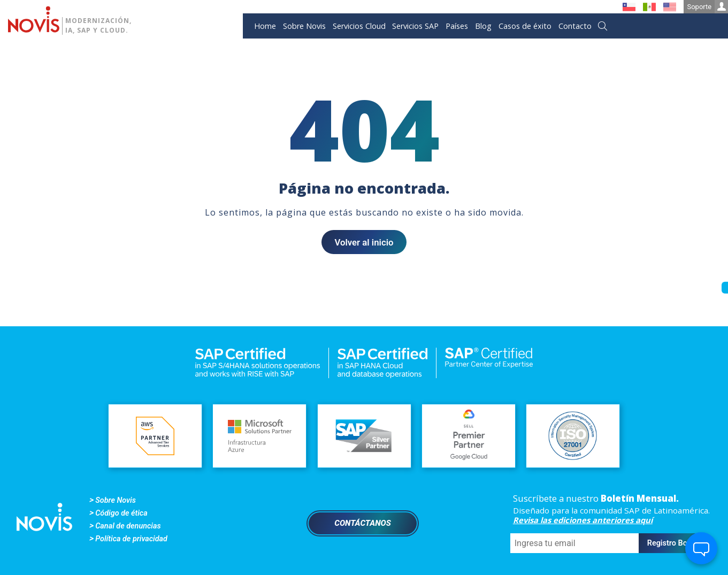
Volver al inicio (364, 242)
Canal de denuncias (128, 526)
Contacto (575, 26)
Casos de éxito (525, 26)
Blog (483, 26)
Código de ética (121, 513)
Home (265, 26)
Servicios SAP (415, 26)
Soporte (707, 7)
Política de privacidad (131, 539)
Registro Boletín (675, 543)
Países (457, 26)
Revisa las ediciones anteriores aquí (583, 520)
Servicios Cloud (359, 26)
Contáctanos (363, 523)
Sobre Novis (304, 26)
